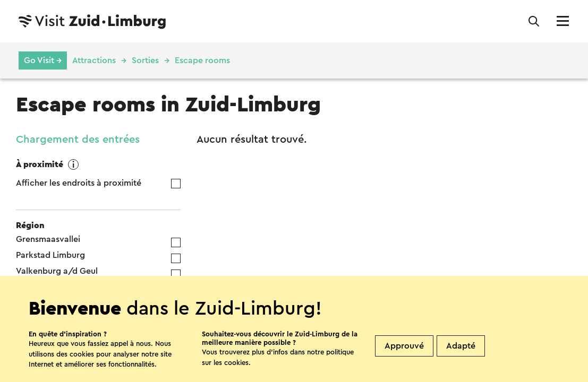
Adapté (461, 346)
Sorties (145, 60)
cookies (236, 363)
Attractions (94, 60)
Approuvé (404, 346)
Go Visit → (43, 60)
